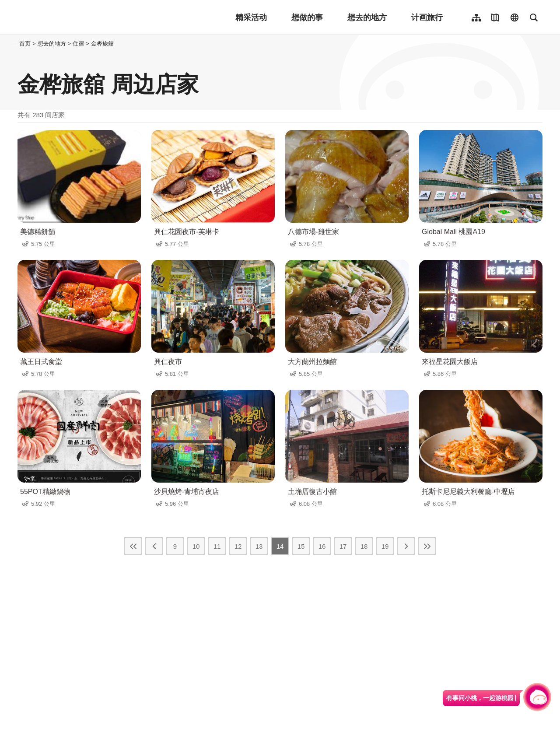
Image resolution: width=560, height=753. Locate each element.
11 (217, 546)
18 (364, 546)
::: (15, 44)
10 (196, 546)
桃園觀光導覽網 (75, 18)
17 (343, 546)
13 (259, 546)
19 (385, 546)
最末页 (427, 546)
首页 (25, 44)
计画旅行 (427, 18)
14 (280, 546)
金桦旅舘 (102, 44)
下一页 (406, 546)
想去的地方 (367, 18)
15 (301, 546)
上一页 (154, 546)
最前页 (133, 546)
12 (238, 546)
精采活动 (251, 18)
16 (322, 546)
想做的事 (307, 18)
